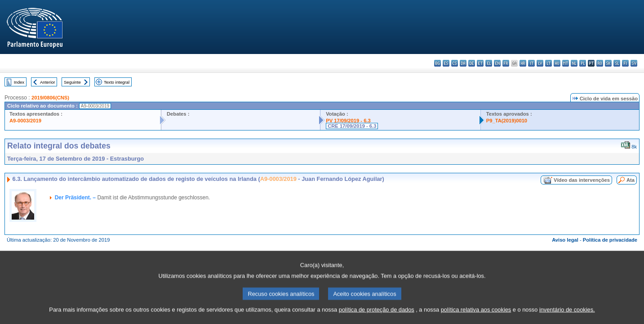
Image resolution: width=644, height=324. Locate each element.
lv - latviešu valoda (540, 63)
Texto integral (117, 82)
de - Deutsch (472, 63)
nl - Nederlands (574, 63)
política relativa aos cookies (476, 317)
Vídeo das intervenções (582, 180)
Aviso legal (565, 240)
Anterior (48, 82)
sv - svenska (634, 63)
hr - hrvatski (523, 63)
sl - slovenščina (617, 63)
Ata (631, 180)
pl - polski (583, 63)
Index (19, 82)
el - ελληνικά (489, 63)
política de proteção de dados (377, 317)
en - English (497, 63)
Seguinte (72, 82)
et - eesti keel (480, 63)
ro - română (600, 63)
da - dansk (463, 63)
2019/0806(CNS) (50, 98)
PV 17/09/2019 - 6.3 (348, 121)
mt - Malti (566, 63)
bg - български (437, 63)
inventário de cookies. (567, 317)
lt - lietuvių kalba (549, 63)
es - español (446, 63)
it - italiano (531, 63)
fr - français (506, 63)
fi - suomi (625, 63)
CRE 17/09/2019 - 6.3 (352, 126)
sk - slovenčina (608, 63)
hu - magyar (557, 63)
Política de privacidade (610, 240)
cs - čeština (455, 63)
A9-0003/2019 (25, 121)
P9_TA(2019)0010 (507, 121)
